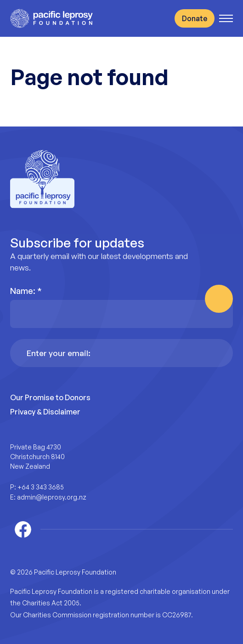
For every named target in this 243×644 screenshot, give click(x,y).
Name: (26, 291)
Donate (195, 18)
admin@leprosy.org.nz (52, 497)
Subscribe (219, 299)
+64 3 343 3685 (41, 487)
